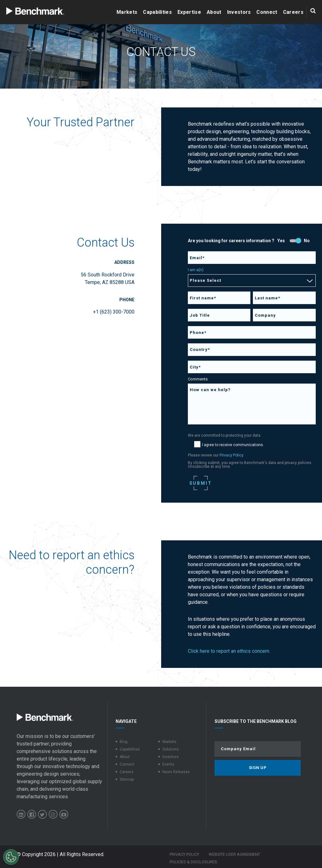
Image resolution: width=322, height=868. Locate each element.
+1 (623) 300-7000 (114, 312)
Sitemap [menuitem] (127, 779)
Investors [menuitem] (171, 757)
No (307, 241)
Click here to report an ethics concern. (229, 651)
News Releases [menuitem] (176, 772)
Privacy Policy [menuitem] (184, 854)
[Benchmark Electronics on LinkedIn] (21, 814)
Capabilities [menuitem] (130, 749)
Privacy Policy (231, 455)
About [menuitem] (125, 757)
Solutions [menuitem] (171, 749)
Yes (281, 241)
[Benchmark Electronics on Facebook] (32, 814)
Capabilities (157, 12)
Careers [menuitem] (127, 772)
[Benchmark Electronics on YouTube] (64, 814)
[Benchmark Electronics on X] (42, 814)
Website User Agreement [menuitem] (234, 854)
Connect (267, 12)
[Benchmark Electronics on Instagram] (53, 814)
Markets (127, 12)
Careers (293, 12)
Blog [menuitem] (124, 742)
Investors (239, 12)
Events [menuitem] (168, 764)
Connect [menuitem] (127, 764)
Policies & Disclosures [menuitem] (193, 862)
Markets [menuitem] (169, 742)
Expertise (189, 12)
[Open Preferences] (11, 857)
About (214, 12)
